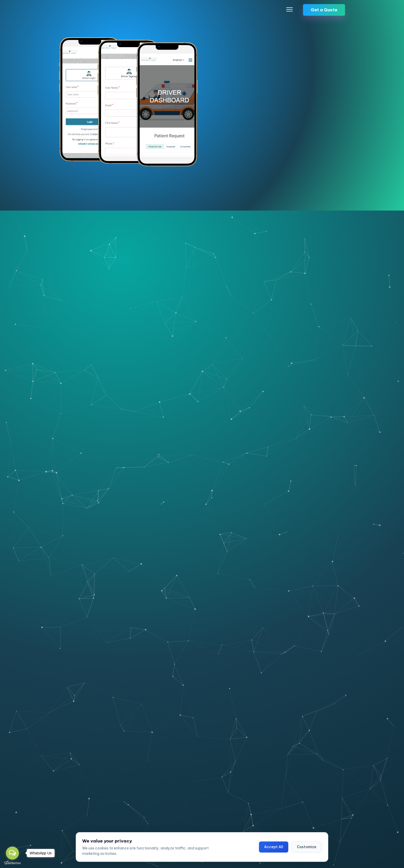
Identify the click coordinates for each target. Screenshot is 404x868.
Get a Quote (324, 11)
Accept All (274, 847)
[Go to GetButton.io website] (12, 863)
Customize (307, 847)
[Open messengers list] (12, 853)
